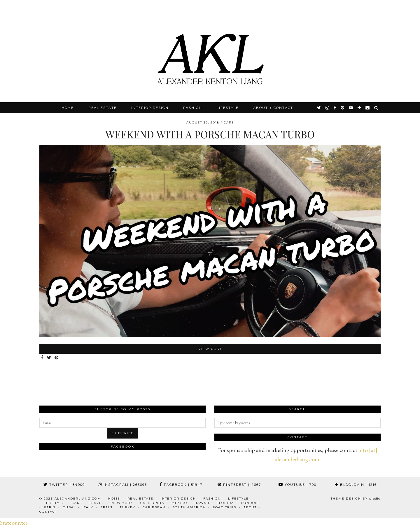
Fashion (193, 108)
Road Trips (224, 507)
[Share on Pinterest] (57, 358)
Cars (229, 122)
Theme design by (356, 499)
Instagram (123, 485)
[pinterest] (343, 108)
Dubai (69, 507)
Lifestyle (228, 108)
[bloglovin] (359, 108)
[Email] (368, 108)
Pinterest (239, 485)
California (152, 503)
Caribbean (154, 507)
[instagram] (328, 108)
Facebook (181, 485)
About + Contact (273, 108)
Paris (50, 507)
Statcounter (14, 523)
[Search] (376, 108)
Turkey (128, 507)
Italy (88, 507)
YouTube (297, 485)
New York (122, 503)
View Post (210, 349)
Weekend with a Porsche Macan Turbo (210, 134)
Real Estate (103, 108)
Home (68, 108)
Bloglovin (356, 485)
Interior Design (150, 108)
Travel (97, 503)
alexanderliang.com (78, 499)
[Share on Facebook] (42, 358)
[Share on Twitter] (49, 358)
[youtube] (351, 108)
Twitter (64, 485)
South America (189, 507)
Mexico (179, 503)
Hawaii (202, 503)
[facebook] (335, 108)
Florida (225, 503)
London (250, 503)
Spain (107, 507)
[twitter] (319, 108)
